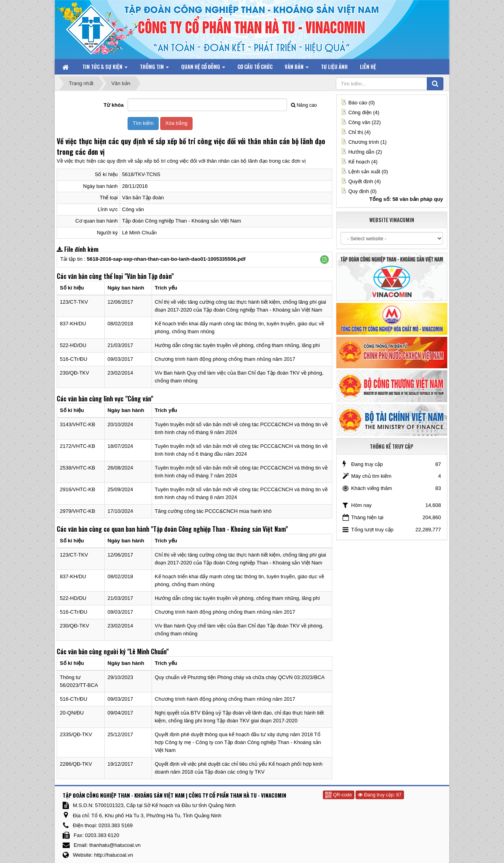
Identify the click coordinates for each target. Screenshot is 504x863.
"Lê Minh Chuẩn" (148, 651)
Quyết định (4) (361, 181)
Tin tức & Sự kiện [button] (105, 68)
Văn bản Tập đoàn (143, 198)
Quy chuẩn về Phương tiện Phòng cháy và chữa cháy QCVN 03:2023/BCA (240, 677)
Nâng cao (304, 105)
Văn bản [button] (297, 68)
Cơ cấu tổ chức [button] (255, 67)
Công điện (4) (360, 112)
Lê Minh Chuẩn (139, 233)
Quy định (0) (359, 191)
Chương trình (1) (364, 142)
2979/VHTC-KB (78, 511)
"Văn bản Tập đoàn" (149, 276)
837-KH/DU (73, 324)
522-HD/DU (73, 345)
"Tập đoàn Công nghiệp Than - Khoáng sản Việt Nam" (219, 529)
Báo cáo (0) (358, 103)
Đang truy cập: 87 (380, 795)
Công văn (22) (361, 122)
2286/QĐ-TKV (76, 764)
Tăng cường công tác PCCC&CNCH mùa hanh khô (213, 511)
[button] (324, 260)
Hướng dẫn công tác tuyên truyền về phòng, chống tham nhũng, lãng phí (237, 345)
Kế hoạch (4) (359, 162)
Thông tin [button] (154, 68)
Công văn (133, 209)
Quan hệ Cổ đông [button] (203, 68)
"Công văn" (139, 399)
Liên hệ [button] (368, 67)
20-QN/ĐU (72, 713)
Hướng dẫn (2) (361, 152)
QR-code (338, 795)
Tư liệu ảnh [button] (334, 67)
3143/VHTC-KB (78, 424)
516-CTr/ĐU (74, 359)
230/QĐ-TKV (74, 373)
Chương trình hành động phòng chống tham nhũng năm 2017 (225, 359)
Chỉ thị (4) (356, 132)
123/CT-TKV (74, 302)
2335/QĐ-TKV (76, 734)
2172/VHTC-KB (78, 446)
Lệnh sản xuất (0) (364, 172)
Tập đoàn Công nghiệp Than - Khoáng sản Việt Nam (182, 221)
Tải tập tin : (153, 259)
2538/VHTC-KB (78, 468)
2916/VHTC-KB (78, 489)
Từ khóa (114, 105)
